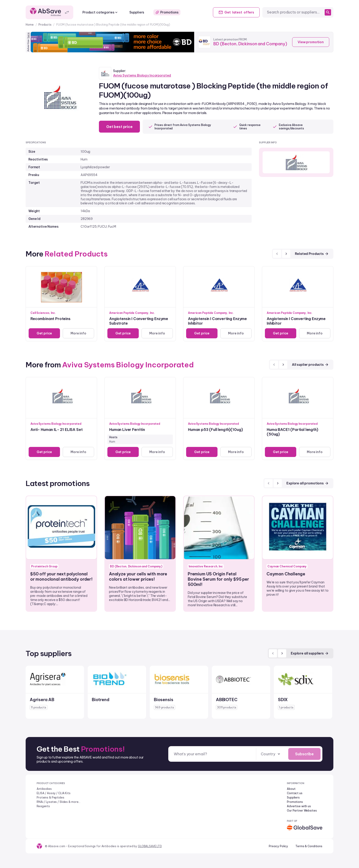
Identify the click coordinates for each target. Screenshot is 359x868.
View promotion (311, 42)
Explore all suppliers (310, 653)
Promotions (167, 12)
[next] (286, 254)
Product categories (100, 12)
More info (78, 333)
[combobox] (295, 12)
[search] (328, 12)
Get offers (236, 12)
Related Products (312, 254)
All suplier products (310, 365)
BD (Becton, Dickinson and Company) (250, 44)
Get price (44, 333)
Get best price (119, 127)
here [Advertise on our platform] (28, 35)
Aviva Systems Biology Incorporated (142, 75)
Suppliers (137, 12)
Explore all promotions (308, 483)
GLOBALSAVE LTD (150, 846)
